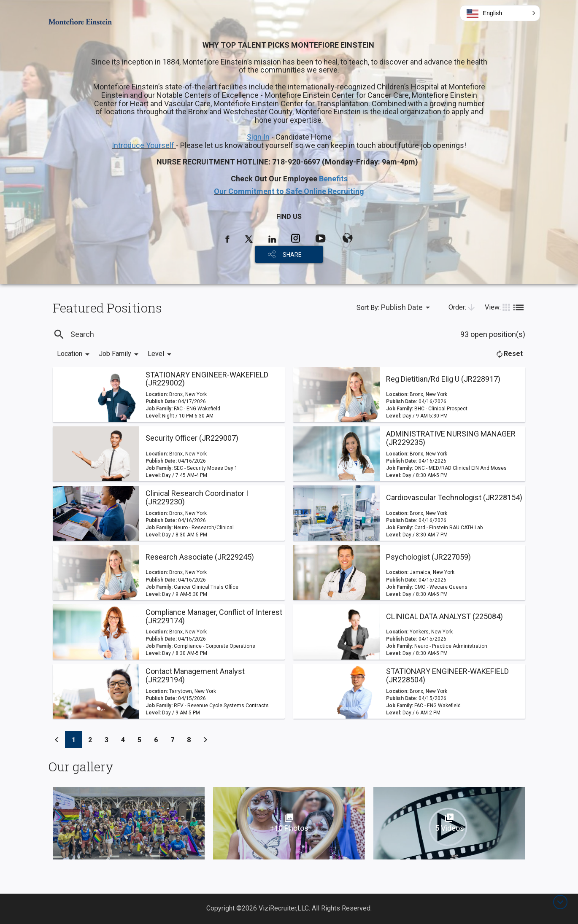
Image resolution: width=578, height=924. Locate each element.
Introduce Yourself (144, 145)
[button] (500, 13)
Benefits (333, 179)
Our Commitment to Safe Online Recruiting (289, 191)
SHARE (292, 255)
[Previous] (57, 740)
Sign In (258, 137)
